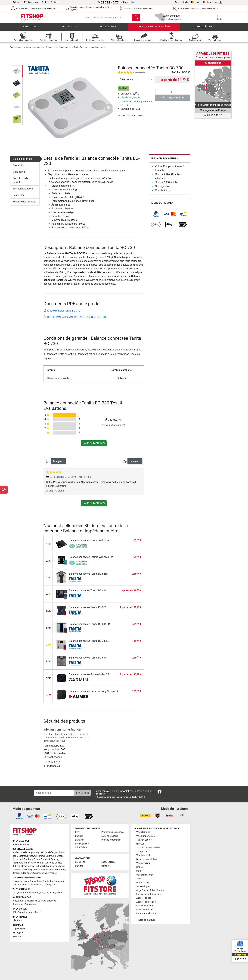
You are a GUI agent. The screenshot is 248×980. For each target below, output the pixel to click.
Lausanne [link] (29, 912)
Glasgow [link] (17, 885)
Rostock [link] (50, 870)
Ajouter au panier (173, 100)
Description (19, 168)
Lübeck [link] (42, 866)
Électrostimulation (145, 910)
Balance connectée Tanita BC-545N (88, 576)
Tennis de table (144, 856)
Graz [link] (15, 893)
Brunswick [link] (32, 856)
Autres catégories (203, 29)
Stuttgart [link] (28, 873)
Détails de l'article (22, 161)
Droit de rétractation (111, 840)
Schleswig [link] (17, 873)
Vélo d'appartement (146, 836)
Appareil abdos (144, 898)
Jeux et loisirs (108, 29)
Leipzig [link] (34, 866)
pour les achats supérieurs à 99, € (136, 104)
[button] (32, 110)
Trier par (57, 464)
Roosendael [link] (18, 904)
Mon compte (215, 2)
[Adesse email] (54, 793)
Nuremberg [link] (27, 870)
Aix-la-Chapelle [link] (20, 853)
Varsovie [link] (17, 937)
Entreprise (18, 2)
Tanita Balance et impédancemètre (90, 50)
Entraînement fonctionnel (149, 894)
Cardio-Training (30, 29)
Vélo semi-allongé (145, 875)
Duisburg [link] (28, 859)
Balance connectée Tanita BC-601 (88, 660)
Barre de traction (145, 906)
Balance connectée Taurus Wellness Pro (91, 559)
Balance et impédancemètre (58, 50)
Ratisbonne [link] (39, 870)
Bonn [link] (15, 856)
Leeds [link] (26, 881)
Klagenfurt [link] (34, 893)
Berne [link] (21, 912)
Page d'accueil (16, 50)
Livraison (80, 840)
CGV (77, 832)
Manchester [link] (37, 885)
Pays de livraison (184, 2)
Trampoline (142, 852)
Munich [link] (61, 866)
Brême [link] (42, 856)
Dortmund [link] (51, 856)
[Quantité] (173, 94)
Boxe (139, 871)
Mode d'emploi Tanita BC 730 (62, 313)
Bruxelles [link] (25, 844)
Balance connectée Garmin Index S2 (89, 677)
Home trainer (143, 883)
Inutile (60, 493)
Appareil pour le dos (146, 902)
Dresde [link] (60, 856)
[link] (156, 217)
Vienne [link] (60, 893)
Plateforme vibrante (146, 914)
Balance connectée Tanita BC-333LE (89, 643)
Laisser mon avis (94, 446)
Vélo (138, 879)
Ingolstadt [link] (38, 863)
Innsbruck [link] (23, 893)
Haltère (140, 867)
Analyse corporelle (34, 50)
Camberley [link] (48, 881)
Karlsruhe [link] (49, 863)
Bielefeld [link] (50, 853)
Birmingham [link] (36, 881)
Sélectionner (127, 82)
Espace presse (108, 862)
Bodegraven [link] (31, 901)
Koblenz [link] (16, 866)
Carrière (45, 2)
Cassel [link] (58, 863)
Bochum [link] (59, 853)
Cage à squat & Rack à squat (150, 890)
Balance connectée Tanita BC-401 (88, 593)
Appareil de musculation (148, 848)
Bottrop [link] (22, 856)
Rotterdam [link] (30, 904)
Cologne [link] (25, 866)
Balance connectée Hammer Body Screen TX (94, 694)
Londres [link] (26, 885)
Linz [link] (42, 893)
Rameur (140, 844)
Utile (50, 493)
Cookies (79, 836)
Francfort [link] (45, 859)
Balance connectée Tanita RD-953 (88, 610)
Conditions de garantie (20, 183)
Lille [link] (14, 921)
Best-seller (18, 198)
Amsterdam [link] (18, 901)
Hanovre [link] (28, 863)
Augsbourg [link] (33, 853)
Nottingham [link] (49, 885)
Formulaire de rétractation (82, 846)
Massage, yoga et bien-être (154, 29)
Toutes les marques (146, 920)
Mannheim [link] (52, 866)
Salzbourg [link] (50, 893)
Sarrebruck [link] (60, 870)
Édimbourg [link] (59, 881)
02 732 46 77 (213, 115)
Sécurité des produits (24, 204)
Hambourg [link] (18, 863)
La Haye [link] (42, 901)
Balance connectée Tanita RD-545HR (89, 627)
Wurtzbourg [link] (51, 873)
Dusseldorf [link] (18, 859)
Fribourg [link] (55, 859)
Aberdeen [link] (17, 881)
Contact (54, 2)
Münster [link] (17, 870)
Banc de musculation (147, 859)
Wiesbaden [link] (39, 873)
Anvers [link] (16, 844)
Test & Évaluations (23, 191)
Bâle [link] (15, 912)
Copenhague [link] (19, 929)
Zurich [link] (38, 912)
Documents (19, 174)
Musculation (70, 29)
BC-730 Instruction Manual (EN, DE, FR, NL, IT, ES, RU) (75, 319)
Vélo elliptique (143, 832)
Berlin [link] (42, 853)
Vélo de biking (143, 863)
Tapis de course (144, 840)
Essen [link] (37, 859)
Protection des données (113, 832)
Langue (200, 2)
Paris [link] (20, 921)
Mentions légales (32, 2)
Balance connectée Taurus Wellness (89, 543)
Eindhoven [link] (52, 901)
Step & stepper (143, 887)
